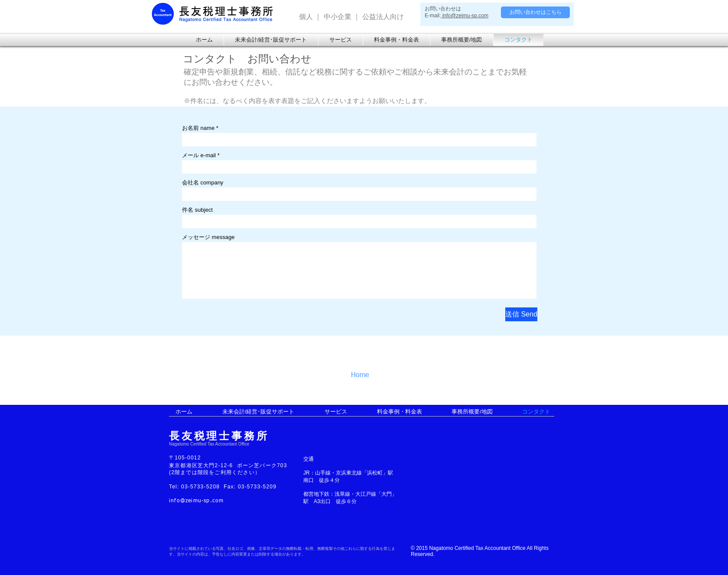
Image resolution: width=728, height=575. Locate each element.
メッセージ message (208, 237)
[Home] (370, 376)
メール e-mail (199, 155)
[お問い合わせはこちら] (535, 12)
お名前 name (198, 128)
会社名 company (203, 183)
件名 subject (197, 210)
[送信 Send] (521, 314)
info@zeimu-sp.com (465, 16)
